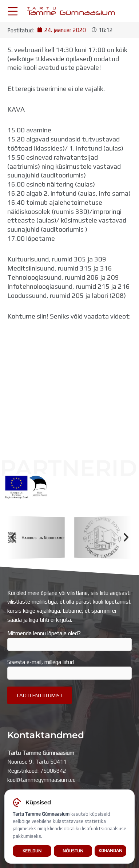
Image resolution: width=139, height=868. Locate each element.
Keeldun (32, 851)
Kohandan (110, 851)
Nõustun (73, 851)
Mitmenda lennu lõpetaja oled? (69, 640)
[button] (13, 537)
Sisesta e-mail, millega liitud (69, 669)
